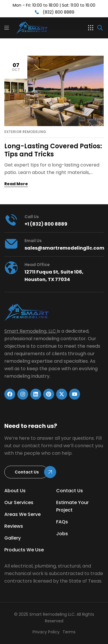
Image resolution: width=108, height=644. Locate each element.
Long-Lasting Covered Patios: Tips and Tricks (53, 150)
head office (37, 265)
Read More (16, 184)
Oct (16, 67)
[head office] (11, 268)
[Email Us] (11, 244)
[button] (91, 28)
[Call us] (11, 220)
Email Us (33, 241)
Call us (32, 217)
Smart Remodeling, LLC (30, 331)
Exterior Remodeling (25, 132)
